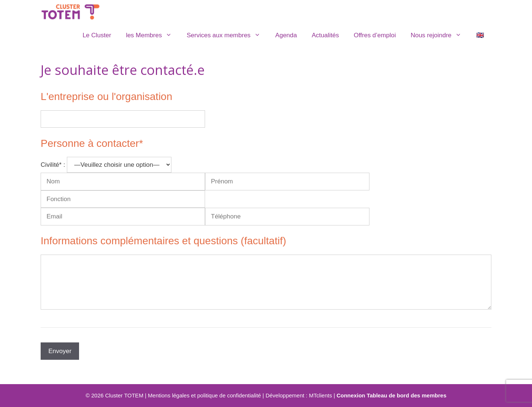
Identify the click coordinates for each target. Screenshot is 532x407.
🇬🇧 (480, 35)
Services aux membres (227, 35)
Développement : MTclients (299, 395)
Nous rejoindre (440, 35)
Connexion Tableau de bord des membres (391, 395)
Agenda (286, 35)
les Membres (153, 35)
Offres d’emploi (375, 35)
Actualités (325, 35)
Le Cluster (97, 35)
